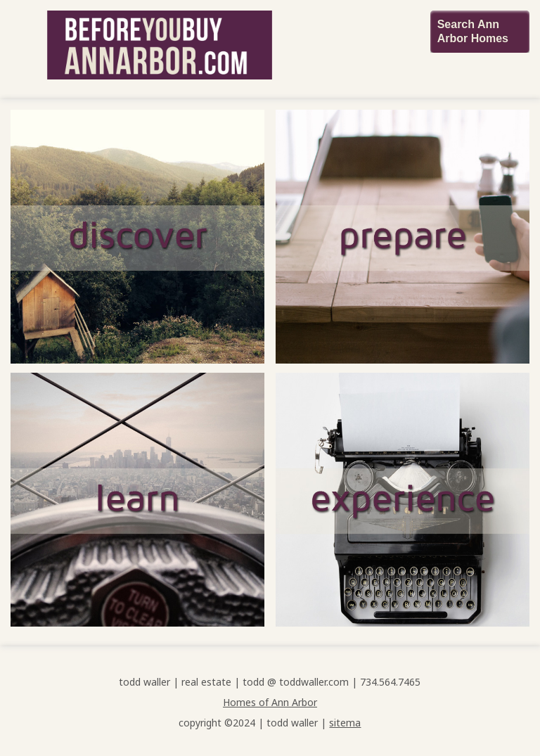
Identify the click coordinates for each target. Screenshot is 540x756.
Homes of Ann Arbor (270, 702)
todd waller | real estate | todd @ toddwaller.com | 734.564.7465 (270, 682)
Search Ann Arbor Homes (473, 31)
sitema (345, 723)
